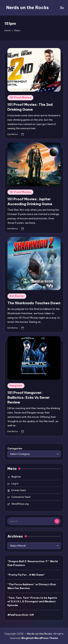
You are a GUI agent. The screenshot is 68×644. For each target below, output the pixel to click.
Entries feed (19, 490)
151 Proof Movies (20, 98)
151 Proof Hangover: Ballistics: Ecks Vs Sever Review (29, 397)
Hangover (16, 386)
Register (16, 477)
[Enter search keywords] (34, 521)
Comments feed (21, 497)
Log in (15, 483)
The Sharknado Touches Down (34, 303)
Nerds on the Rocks (27, 7)
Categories (15, 448)
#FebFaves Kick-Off (21, 615)
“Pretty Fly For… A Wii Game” (26, 575)
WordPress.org (20, 504)
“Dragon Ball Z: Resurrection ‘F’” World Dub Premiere (33, 563)
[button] (57, 521)
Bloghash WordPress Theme (40, 638)
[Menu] (62, 8)
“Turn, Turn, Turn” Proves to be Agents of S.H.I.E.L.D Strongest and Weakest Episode (32, 601)
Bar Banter (17, 296)
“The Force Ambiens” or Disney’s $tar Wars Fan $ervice (32, 586)
